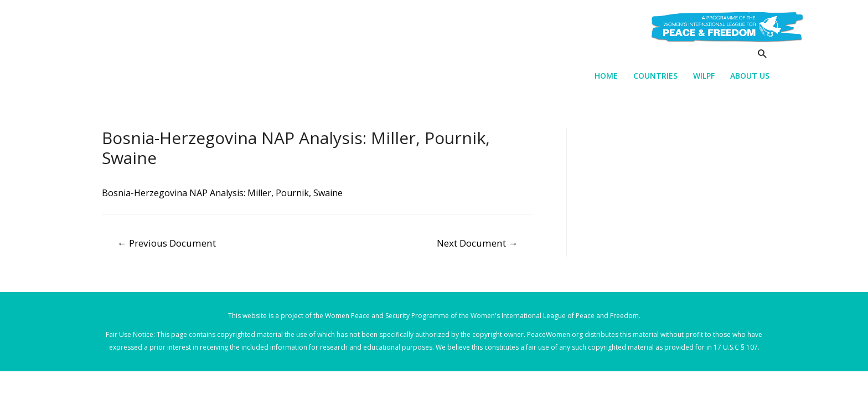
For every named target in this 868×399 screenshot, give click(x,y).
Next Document (477, 243)
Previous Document (167, 243)
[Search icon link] (763, 53)
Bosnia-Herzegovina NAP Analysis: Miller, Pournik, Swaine (222, 193)
